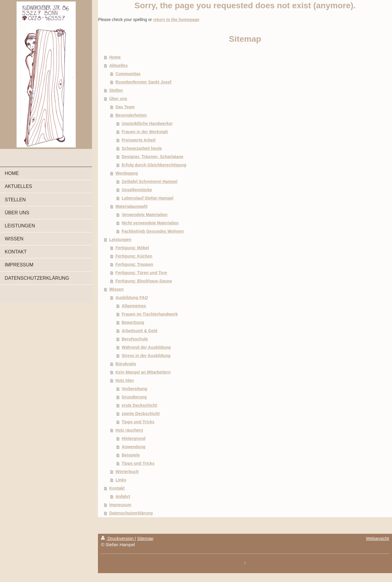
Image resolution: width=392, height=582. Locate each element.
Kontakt (117, 488)
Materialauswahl (131, 206)
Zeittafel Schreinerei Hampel (149, 181)
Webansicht (378, 538)
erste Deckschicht (139, 405)
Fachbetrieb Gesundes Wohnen (153, 231)
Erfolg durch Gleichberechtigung (154, 165)
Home (115, 57)
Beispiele (131, 455)
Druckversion (118, 538)
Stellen (116, 90)
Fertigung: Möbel (132, 248)
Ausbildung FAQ (132, 298)
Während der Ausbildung (146, 347)
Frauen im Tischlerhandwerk (150, 314)
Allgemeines (134, 306)
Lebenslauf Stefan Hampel (147, 198)
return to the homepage (176, 20)
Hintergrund (133, 438)
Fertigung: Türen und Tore (141, 273)
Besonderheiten (131, 115)
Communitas (128, 74)
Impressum (120, 505)
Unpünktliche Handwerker (147, 123)
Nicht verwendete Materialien (150, 223)
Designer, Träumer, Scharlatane (153, 157)
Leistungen (120, 239)
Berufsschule (135, 339)
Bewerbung (133, 322)
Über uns (118, 99)
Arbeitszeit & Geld (139, 331)
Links (121, 480)
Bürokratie (126, 364)
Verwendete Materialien (145, 215)
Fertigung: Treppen (134, 264)
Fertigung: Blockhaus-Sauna (144, 281)
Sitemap (145, 538)
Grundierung (134, 397)
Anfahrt (123, 496)
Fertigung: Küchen (134, 256)
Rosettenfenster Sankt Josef (143, 82)
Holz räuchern (129, 430)
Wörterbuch (127, 472)
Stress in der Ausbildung (146, 356)
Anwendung (133, 447)
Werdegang (127, 173)
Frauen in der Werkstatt (145, 132)
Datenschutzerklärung (131, 513)
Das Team (125, 107)
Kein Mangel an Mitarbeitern (143, 372)
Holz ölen (125, 380)
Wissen (116, 289)
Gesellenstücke (137, 190)
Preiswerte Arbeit (139, 140)
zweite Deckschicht (141, 414)
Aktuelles (118, 65)
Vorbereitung (134, 389)
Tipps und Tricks (138, 422)
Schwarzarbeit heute (142, 148)
